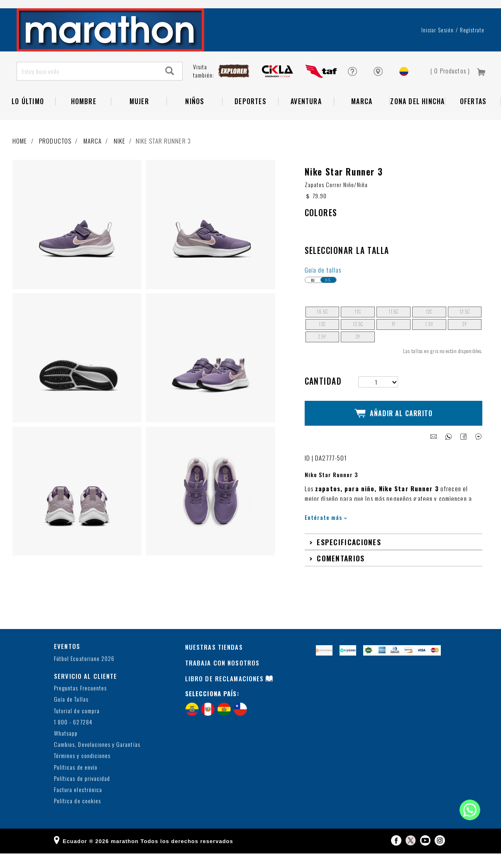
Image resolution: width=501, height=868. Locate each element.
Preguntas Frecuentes (80, 703)
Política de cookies (77, 816)
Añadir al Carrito (394, 432)
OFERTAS (473, 123)
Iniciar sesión (438, 51)
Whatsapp (66, 747)
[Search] (170, 93)
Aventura (306, 123)
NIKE (120, 162)
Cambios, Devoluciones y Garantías (97, 759)
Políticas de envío (76, 781)
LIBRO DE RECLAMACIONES (225, 693)
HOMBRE (84, 123)
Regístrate (472, 51)
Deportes (250, 123)
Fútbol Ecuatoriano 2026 (84, 673)
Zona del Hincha (417, 123)
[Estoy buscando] (87, 93)
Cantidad (323, 403)
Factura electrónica (78, 804)
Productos (55, 162)
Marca (362, 123)
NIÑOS (195, 123)
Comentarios (341, 572)
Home (20, 162)
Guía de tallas (323, 291)
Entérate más (326, 532)
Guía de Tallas (71, 714)
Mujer (139, 123)
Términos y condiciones (82, 770)
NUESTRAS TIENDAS (214, 661)
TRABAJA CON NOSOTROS (222, 677)
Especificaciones (349, 556)
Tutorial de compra (77, 725)
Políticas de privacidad (82, 793)
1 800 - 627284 (73, 736)
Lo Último (28, 123)
